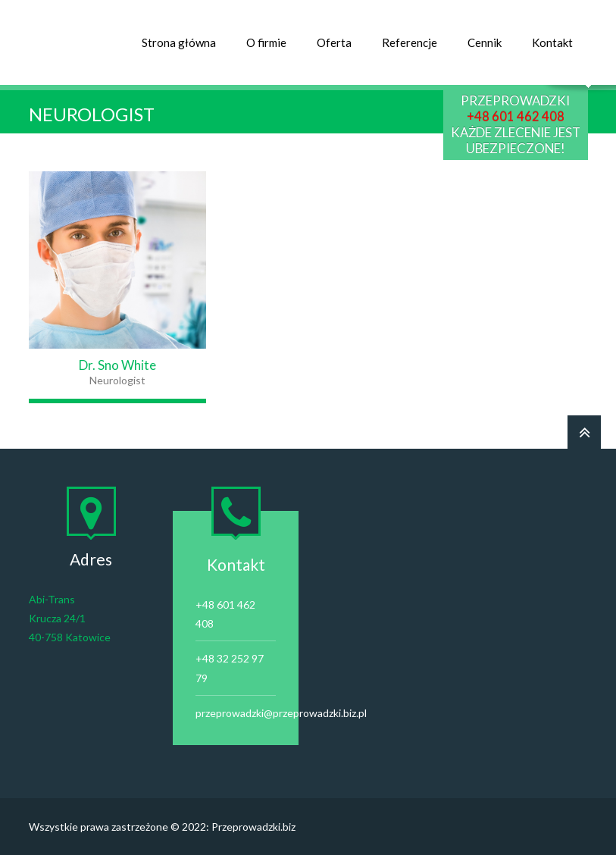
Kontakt (552, 42)
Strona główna (179, 42)
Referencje (410, 42)
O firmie (266, 42)
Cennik (485, 42)
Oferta (334, 42)
